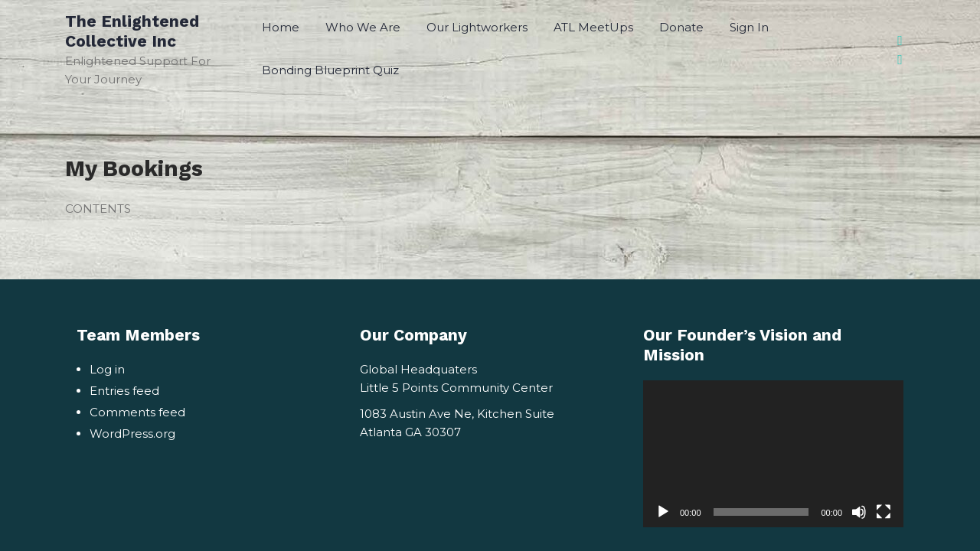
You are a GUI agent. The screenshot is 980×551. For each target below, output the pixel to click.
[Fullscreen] (884, 512)
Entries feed (124, 391)
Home (281, 27)
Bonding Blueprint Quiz (330, 70)
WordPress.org (132, 434)
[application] (773, 453)
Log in (107, 369)
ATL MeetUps (593, 27)
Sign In (749, 27)
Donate (681, 27)
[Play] (663, 512)
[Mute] (859, 512)
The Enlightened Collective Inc (132, 31)
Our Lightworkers (477, 27)
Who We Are (363, 27)
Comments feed (137, 412)
